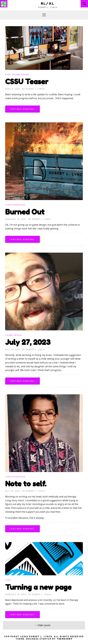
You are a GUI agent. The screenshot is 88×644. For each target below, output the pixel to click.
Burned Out (25, 212)
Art (9, 75)
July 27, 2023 (28, 342)
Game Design (22, 75)
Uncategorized (16, 205)
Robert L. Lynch (35, 89)
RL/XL (48, 4)
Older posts (44, 625)
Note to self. (26, 484)
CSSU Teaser (27, 82)
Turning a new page (38, 587)
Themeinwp (65, 639)
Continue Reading (23, 110)
